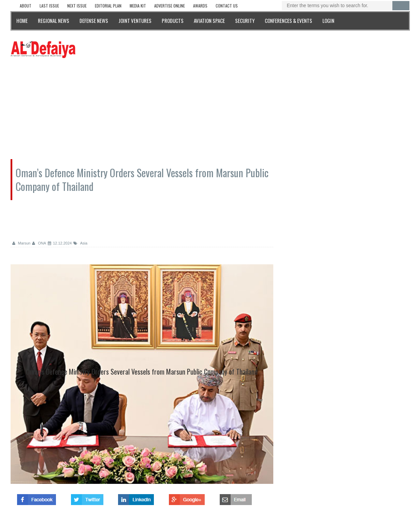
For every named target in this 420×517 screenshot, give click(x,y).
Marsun (21, 243)
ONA (39, 243)
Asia (80, 243)
